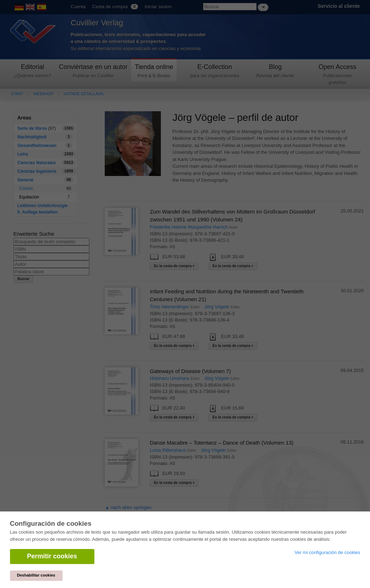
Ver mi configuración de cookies (327, 552)
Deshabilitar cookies (36, 575)
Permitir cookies (52, 556)
